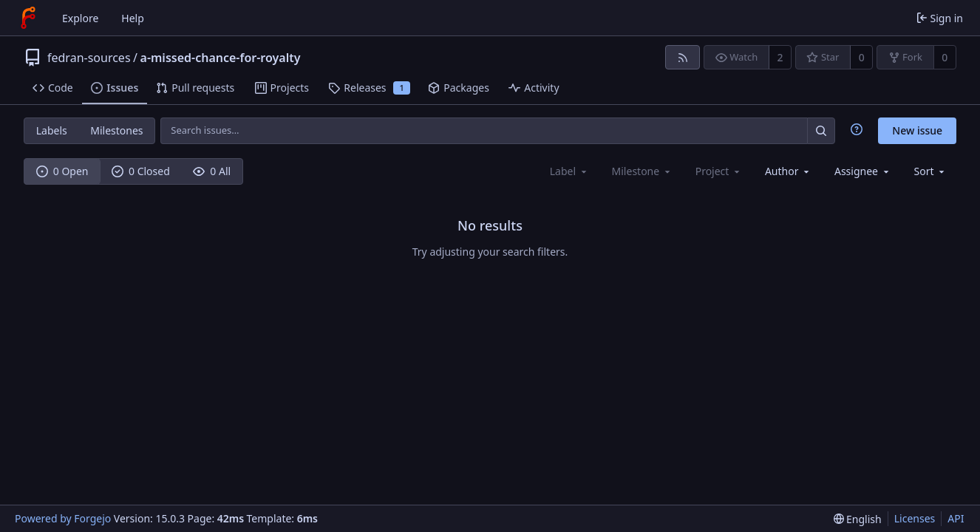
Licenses (915, 518)
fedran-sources (89, 58)
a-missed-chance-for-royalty (221, 58)
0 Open (62, 171)
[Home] (28, 18)
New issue (917, 130)
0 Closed (141, 171)
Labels (52, 130)
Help (133, 18)
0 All (212, 171)
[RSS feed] (683, 57)
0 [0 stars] (862, 57)
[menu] (931, 171)
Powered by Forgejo (63, 518)
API (956, 518)
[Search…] (821, 130)
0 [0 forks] (945, 57)
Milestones (116, 130)
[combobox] (788, 171)
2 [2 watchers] (780, 57)
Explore (80, 18)
